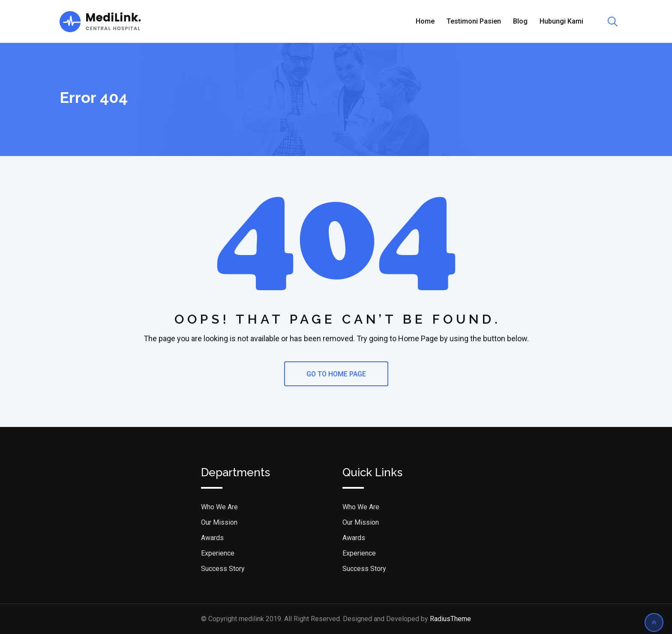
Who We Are (219, 507)
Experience (218, 553)
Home (425, 21)
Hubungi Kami (561, 21)
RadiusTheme (450, 619)
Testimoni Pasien (474, 21)
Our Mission (219, 522)
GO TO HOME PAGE (336, 374)
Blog (520, 21)
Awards (212, 538)
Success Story (223, 569)
